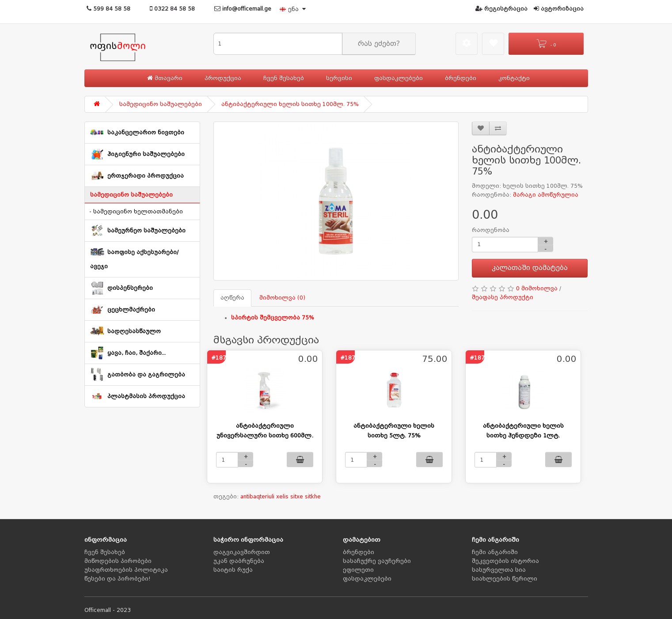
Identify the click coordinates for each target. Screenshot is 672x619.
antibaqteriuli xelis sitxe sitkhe (281, 497)
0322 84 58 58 (172, 9)
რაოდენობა (491, 230)
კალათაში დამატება (530, 268)
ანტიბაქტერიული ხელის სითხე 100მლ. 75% (290, 104)
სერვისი (339, 78)
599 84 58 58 (108, 9)
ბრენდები (461, 78)
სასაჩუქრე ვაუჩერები (377, 561)
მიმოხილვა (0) (282, 298)
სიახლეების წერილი (505, 579)
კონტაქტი (514, 78)
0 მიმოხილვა (537, 289)
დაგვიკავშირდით (242, 552)
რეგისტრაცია (501, 9)
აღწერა (232, 298)
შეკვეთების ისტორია (505, 561)
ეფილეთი (358, 570)
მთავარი (165, 78)
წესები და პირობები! (118, 579)
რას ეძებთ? (379, 44)
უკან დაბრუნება (239, 561)
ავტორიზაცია (559, 9)
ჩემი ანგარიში (495, 552)
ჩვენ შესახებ (284, 78)
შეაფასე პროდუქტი (503, 297)
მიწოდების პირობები (118, 561)
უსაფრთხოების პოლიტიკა (126, 570)
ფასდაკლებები (399, 78)
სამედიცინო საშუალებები (161, 104)
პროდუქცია (223, 78)
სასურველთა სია (499, 570)
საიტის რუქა (233, 570)
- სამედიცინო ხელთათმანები (136, 212)
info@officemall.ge (243, 9)
